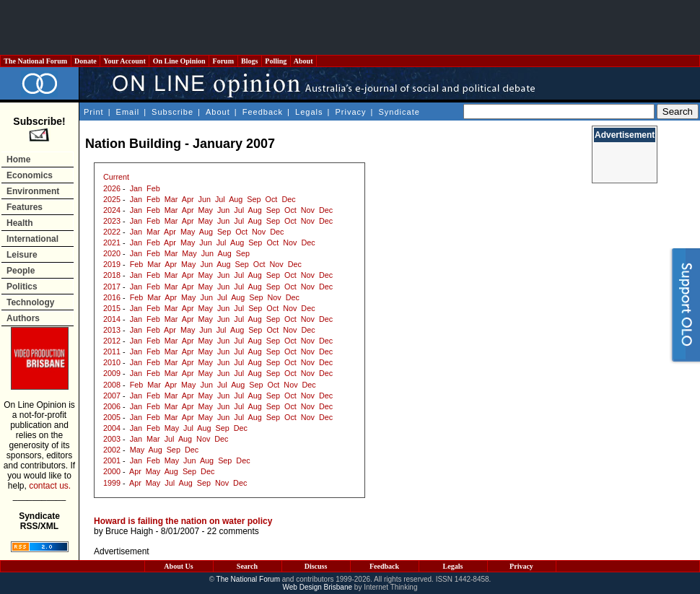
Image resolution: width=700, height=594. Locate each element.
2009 (112, 373)
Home (18, 160)
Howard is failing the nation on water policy (183, 521)
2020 (112, 253)
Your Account (124, 61)
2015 (112, 308)
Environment (33, 191)
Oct (272, 199)
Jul (220, 199)
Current (116, 177)
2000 (112, 471)
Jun (205, 199)
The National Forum (36, 61)
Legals (309, 112)
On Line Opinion (179, 61)
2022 (112, 232)
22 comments (233, 531)
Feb (153, 188)
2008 (112, 385)
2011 (112, 351)
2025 (112, 199)
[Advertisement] (350, 27)
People (21, 271)
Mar (171, 199)
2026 (112, 188)
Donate (86, 61)
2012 (112, 341)
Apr (188, 199)
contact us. (50, 486)
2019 (112, 264)
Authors (23, 318)
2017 (112, 287)
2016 (112, 297)
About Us (178, 566)
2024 (112, 210)
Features (25, 207)
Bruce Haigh (129, 531)
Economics (30, 175)
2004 (112, 428)
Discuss (316, 566)
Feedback (263, 112)
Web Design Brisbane (318, 587)
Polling (276, 61)
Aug (236, 199)
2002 (112, 450)
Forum (223, 61)
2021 (112, 243)
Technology (30, 302)
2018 (112, 275)
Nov (308, 210)
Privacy (350, 112)
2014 (112, 319)
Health (20, 223)
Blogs (250, 61)
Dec (288, 199)
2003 (112, 439)
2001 (112, 460)
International (32, 239)
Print (94, 112)
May (206, 210)
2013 (112, 330)
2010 (112, 362)
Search (247, 566)
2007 (112, 396)
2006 (112, 406)
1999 (112, 483)
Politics (22, 287)
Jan (136, 188)
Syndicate (399, 112)
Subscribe (172, 112)
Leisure (22, 255)
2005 (112, 417)
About (303, 61)
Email (128, 112)
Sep (254, 199)
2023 (112, 221)
